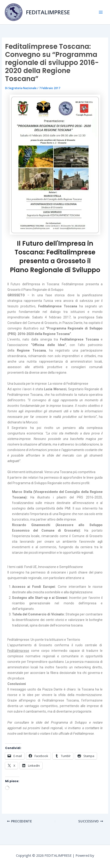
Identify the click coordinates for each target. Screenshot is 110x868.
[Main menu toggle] (101, 12)
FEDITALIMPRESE (48, 12)
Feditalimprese (18, 651)
